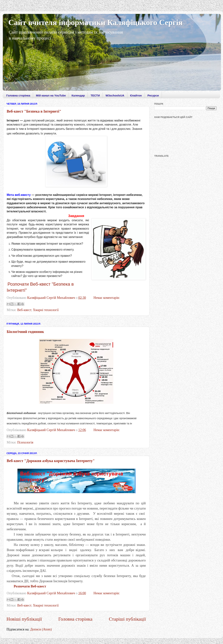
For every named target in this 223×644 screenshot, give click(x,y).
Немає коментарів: (107, 298)
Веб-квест (24, 310)
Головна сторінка (18, 95)
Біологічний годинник (25, 332)
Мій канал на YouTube (51, 95)
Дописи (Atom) (41, 629)
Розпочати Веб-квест (30, 586)
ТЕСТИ (95, 95)
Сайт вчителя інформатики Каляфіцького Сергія (95, 22)
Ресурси (153, 95)
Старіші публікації (127, 619)
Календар (78, 95)
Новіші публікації (24, 619)
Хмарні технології (46, 310)
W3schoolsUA (115, 95)
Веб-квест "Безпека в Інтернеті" (34, 111)
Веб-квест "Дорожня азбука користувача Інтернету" (51, 461)
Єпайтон (136, 95)
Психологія (25, 442)
